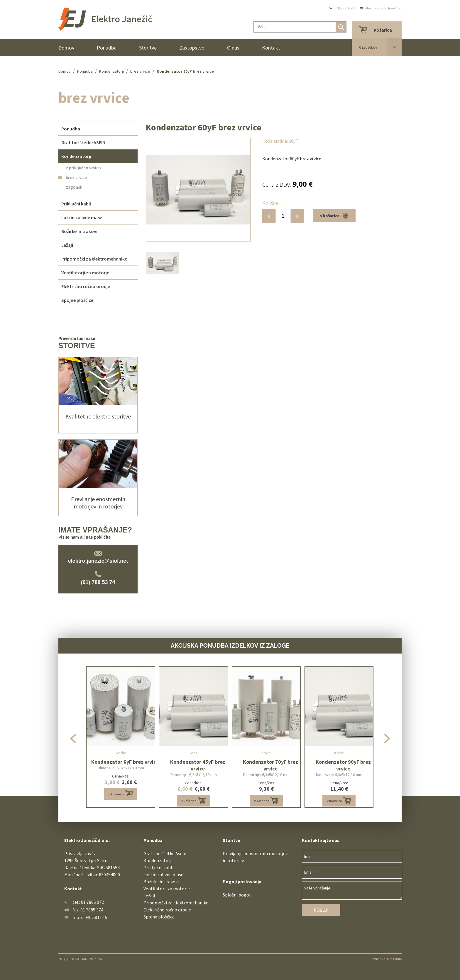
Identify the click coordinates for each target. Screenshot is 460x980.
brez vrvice (140, 71)
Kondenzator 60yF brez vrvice (185, 71)
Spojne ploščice (159, 917)
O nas (233, 48)
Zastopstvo (192, 48)
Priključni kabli (158, 867)
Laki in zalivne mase (163, 874)
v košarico (334, 216)
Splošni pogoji (237, 895)
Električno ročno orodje (167, 910)
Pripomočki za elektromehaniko (176, 903)
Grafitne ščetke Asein (165, 853)
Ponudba (107, 48)
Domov (66, 48)
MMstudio (394, 959)
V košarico (121, 794)
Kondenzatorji (111, 71)
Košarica (383, 30)
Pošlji (321, 910)
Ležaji (149, 896)
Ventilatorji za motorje (167, 889)
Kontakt (271, 48)
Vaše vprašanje (352, 891)
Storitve (148, 48)
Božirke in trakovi (161, 882)
